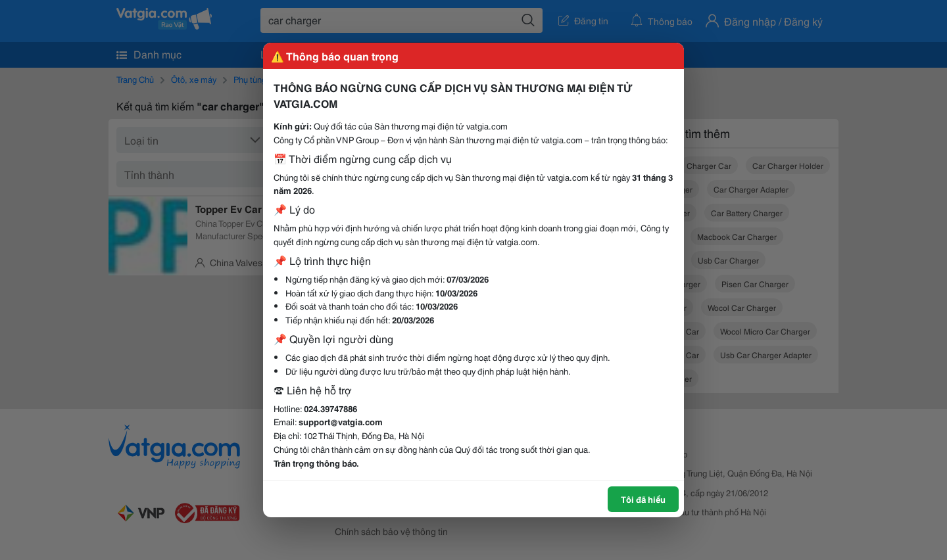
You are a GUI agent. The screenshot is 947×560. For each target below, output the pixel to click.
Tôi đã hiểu (643, 499)
